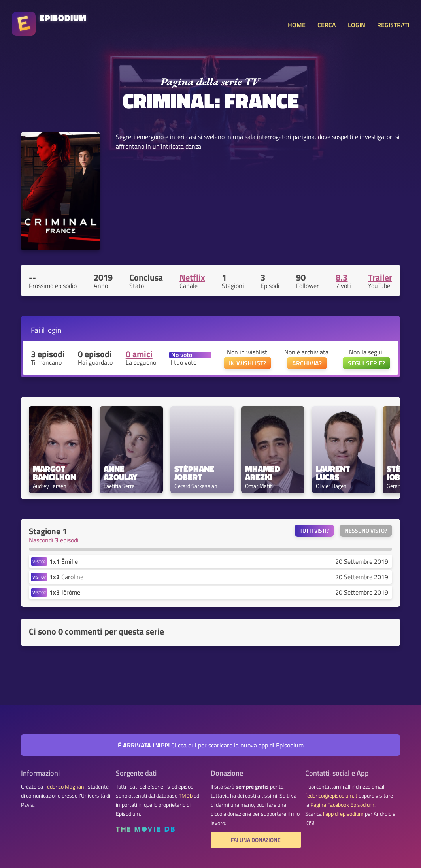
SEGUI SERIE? (366, 363)
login (54, 330)
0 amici (139, 354)
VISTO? (39, 562)
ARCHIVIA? (307, 363)
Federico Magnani (65, 787)
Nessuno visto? (366, 531)
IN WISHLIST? (247, 363)
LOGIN (357, 25)
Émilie (64, 561)
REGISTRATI (393, 25)
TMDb (186, 796)
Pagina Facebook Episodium (342, 805)
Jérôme (65, 592)
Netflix (192, 277)
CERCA (327, 25)
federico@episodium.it (331, 796)
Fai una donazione (256, 840)
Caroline (66, 577)
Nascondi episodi (54, 540)
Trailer (380, 277)
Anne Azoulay (120, 473)
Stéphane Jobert (195, 473)
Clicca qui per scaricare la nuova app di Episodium (211, 745)
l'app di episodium (343, 814)
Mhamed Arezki (264, 473)
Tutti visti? (314, 531)
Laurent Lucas (334, 473)
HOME (297, 25)
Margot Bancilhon (54, 473)
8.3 (342, 277)
